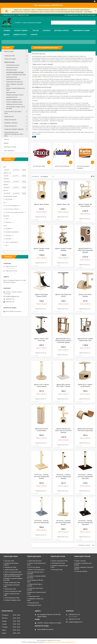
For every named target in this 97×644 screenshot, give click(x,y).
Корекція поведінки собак (13, 600)
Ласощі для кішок (11, 70)
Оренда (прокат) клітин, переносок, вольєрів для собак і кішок (14, 134)
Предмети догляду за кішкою (15, 95)
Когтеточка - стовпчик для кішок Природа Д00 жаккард (63, 476)
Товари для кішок (9, 62)
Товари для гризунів (10, 120)
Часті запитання (9, 151)
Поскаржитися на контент (52, 642)
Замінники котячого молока (14, 104)
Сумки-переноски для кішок (14, 82)
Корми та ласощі (80, 561)
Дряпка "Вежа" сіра (63, 204)
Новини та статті (20, 35)
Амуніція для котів (12, 97)
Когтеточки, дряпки (34, 567)
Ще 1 (7, 245)
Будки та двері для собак (12, 582)
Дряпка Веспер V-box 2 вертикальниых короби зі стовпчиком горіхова (63, 340)
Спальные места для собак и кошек (13, 112)
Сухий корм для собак (11, 570)
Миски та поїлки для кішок (36, 570)
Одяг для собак (9, 561)
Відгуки (6, 35)
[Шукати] (94, 23)
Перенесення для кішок (13, 79)
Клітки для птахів (57, 570)
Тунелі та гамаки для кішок (14, 102)
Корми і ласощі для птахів (60, 561)
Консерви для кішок (12, 67)
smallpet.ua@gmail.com (12, 296)
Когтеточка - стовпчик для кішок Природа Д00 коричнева (85, 476)
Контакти (47, 30)
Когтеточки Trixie (39, 166)
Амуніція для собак (10, 567)
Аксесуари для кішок (35, 605)
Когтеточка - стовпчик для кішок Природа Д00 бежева (41, 476)
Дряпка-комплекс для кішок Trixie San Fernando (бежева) (63, 431)
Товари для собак (10, 56)
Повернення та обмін (81, 30)
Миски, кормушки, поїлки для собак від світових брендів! (13, 575)
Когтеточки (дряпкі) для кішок (15, 72)
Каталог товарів (21, 30)
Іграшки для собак (10, 589)
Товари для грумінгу (10, 59)
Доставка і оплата (62, 30)
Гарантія (34, 35)
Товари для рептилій (10, 126)
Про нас (36, 30)
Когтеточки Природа (62, 166)
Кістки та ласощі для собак (13, 572)
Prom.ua (58, 640)
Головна (7, 30)
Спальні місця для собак (12, 598)
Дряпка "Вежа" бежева (41, 204)
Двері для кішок (11, 92)
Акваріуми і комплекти (11, 123)
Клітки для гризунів (81, 571)
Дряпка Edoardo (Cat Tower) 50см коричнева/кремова (85, 250)
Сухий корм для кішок (13, 65)
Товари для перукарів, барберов (14, 129)
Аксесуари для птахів (58, 563)
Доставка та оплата (10, 147)
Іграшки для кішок (12, 77)
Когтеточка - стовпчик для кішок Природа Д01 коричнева (85, 523)
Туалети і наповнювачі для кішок (16, 75)
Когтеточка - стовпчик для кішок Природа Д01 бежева (63, 523)
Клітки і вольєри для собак (13, 591)
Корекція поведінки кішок (14, 100)
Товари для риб (9, 116)
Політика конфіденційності (68, 642)
